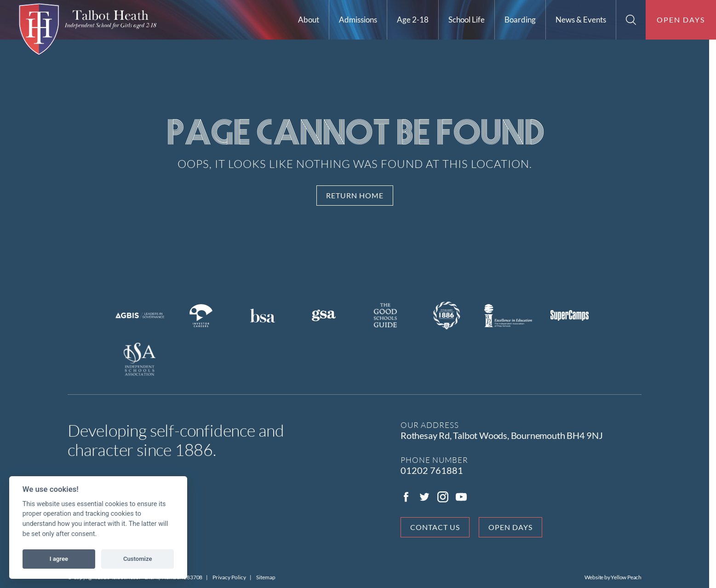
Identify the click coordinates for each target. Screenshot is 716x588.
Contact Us (439, 527)
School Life (467, 20)
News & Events (581, 20)
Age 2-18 (413, 20)
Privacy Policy (233, 577)
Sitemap (269, 577)
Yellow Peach (630, 577)
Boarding (520, 20)
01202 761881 (435, 470)
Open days (681, 20)
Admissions (358, 20)
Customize (138, 559)
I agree (59, 559)
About (309, 20)
